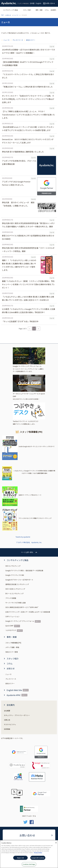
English (39, 3)
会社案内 (53, 10)
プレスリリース (18, 40)
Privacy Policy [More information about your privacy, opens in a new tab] (38, 853)
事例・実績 (39, 10)
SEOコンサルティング (13, 566)
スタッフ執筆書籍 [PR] (13, 643)
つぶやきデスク (11, 630)
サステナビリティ (10, 724)
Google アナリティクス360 (15, 575)
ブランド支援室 (11, 598)
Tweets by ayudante (23, 537)
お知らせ (8, 15)
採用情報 (7, 729)
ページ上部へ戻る (27, 552)
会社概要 (7, 711)
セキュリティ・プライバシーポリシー (17, 715)
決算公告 (7, 720)
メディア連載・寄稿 (12, 647)
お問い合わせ (27, 835)
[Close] (56, 843)
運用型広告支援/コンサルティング (17, 584)
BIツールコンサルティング (14, 593)
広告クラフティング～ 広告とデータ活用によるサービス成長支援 (28, 612)
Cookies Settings (29, 864)
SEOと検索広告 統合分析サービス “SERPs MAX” (22, 607)
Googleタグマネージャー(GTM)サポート (19, 580)
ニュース (16, 15)
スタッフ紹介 (27, 10)
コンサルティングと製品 (10, 10)
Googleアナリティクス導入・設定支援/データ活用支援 (24, 570)
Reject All (20, 858)
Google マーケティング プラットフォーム (20, 621)
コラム (47, 10)
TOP (2, 15)
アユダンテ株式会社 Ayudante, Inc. (29, 542)
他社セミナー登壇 (12, 652)
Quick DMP (9, 626)
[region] (29, 854)
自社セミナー (31, 40)
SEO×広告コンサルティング (15, 589)
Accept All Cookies (38, 858)
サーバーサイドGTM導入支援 (15, 603)
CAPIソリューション (12, 616)
